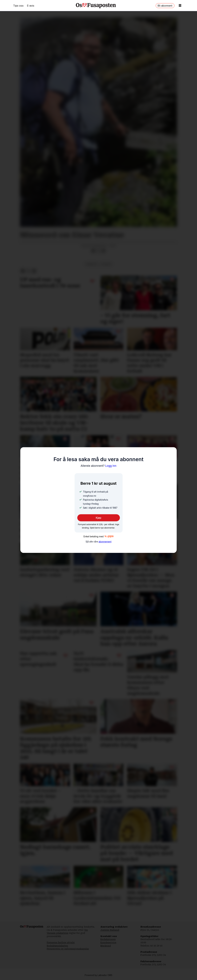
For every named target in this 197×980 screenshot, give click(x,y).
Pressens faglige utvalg (61, 942)
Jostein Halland (110, 930)
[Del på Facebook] (93, 251)
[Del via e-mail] (103, 251)
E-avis (31, 6)
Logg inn (99, 466)
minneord (92, 264)
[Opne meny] (180, 6)
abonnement (105, 542)
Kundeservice (108, 942)
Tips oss (18, 6)
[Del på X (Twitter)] (98, 251)
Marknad (106, 946)
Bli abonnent (165, 6)
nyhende (106, 264)
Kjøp (98, 518)
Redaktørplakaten (57, 946)
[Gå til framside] (96, 6)
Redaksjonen (108, 939)
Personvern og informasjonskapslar (68, 949)
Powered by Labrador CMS (98, 975)
